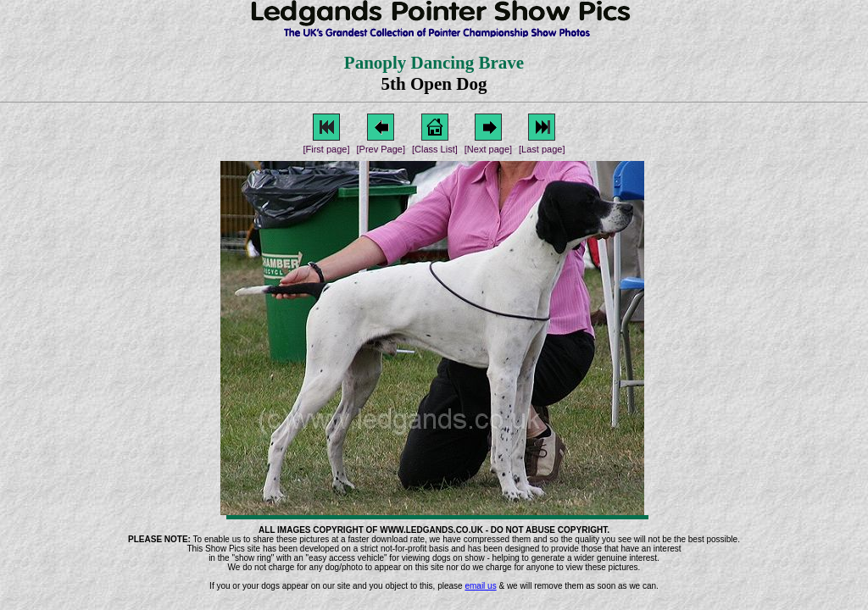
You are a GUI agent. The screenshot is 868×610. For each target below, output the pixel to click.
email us (480, 586)
